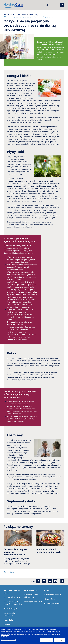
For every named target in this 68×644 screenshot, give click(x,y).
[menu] (62, 5)
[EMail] (55, 581)
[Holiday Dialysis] (12, 609)
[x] (44, 581)
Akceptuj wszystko (46, 640)
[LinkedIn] (50, 581)
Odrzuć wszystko (60, 640)
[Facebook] (38, 581)
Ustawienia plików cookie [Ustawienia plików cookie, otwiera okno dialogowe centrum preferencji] (9, 640)
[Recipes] (14, 603)
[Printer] (62, 581)
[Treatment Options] (13, 597)
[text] (9, 572)
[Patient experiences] (14, 614)
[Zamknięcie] (65, 630)
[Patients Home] (14, 592)
